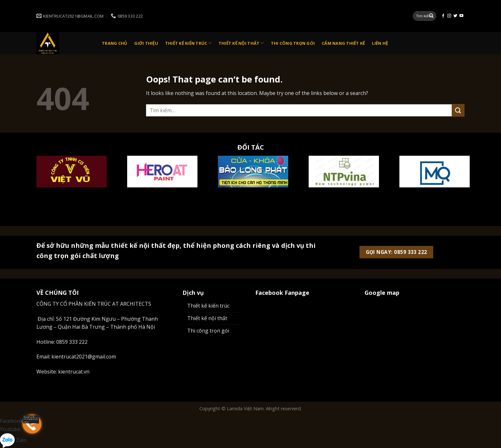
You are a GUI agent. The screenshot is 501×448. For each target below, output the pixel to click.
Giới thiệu (146, 43)
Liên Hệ (380, 43)
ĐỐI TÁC (251, 147)
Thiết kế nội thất (241, 43)
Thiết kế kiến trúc (188, 43)
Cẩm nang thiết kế (343, 43)
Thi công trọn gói (293, 43)
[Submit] (431, 16)
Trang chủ (115, 43)
